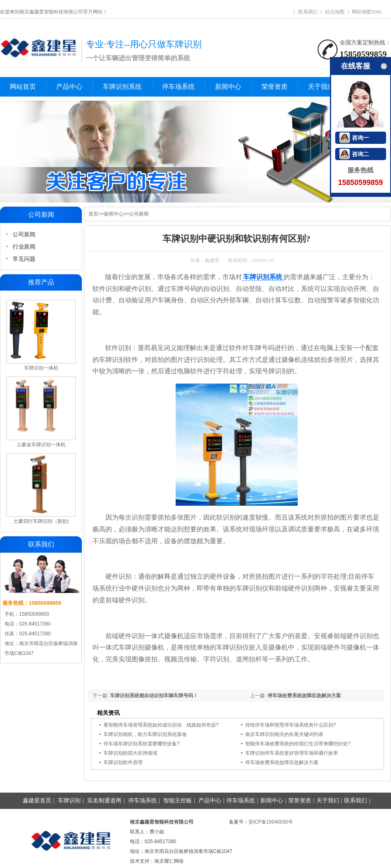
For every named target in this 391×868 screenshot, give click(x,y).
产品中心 (69, 87)
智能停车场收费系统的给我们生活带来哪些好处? (298, 744)
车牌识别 (69, 801)
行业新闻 (24, 247)
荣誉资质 (275, 87)
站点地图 (335, 12)
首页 (93, 214)
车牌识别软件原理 (123, 762)
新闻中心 (228, 87)
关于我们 (321, 87)
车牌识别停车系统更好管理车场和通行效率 (292, 753)
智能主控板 (178, 801)
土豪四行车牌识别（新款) (41, 521)
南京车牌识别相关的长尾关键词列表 (284, 734)
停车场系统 (178, 87)
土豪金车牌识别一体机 (41, 445)
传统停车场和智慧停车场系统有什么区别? (291, 725)
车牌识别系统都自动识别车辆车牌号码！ (154, 696)
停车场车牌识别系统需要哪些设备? (142, 744)
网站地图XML (367, 12)
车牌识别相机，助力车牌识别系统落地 (145, 734)
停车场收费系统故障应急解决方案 (304, 696)
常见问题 (24, 259)
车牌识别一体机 (41, 368)
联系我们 (308, 12)
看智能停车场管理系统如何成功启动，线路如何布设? (161, 725)
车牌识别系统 (122, 87)
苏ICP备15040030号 (271, 822)
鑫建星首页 (37, 801)
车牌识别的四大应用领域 (130, 753)
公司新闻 (139, 214)
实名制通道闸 (104, 801)
